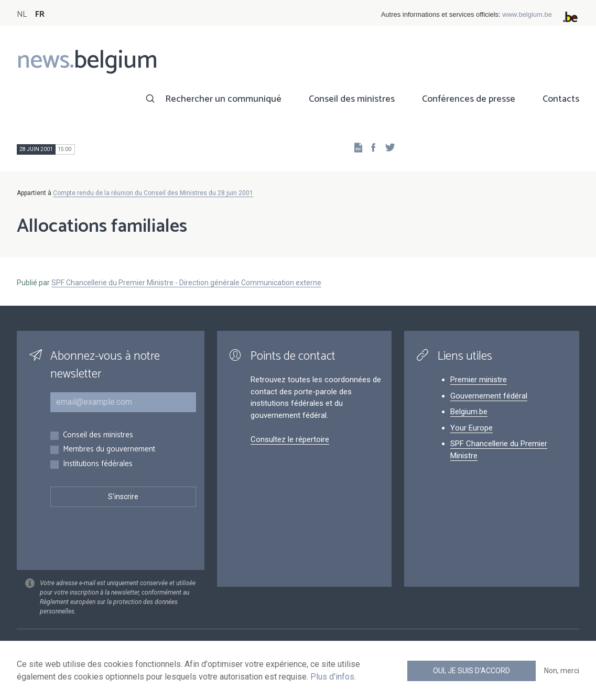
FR (40, 14)
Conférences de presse (469, 99)
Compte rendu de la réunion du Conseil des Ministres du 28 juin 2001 (153, 193)
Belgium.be (469, 412)
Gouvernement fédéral (489, 396)
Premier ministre (479, 380)
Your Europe (472, 428)
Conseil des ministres (352, 99)
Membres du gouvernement (109, 450)
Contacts (561, 99)
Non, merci (562, 671)
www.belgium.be (527, 14)
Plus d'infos (332, 677)
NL (22, 14)
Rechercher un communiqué (223, 99)
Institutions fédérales (98, 464)
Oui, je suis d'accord (472, 671)
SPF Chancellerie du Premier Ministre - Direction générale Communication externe (186, 283)
